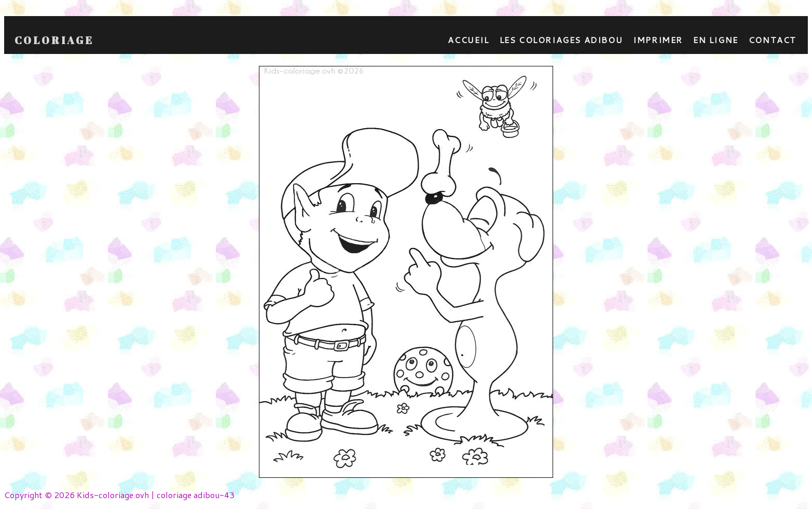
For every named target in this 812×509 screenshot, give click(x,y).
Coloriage (54, 40)
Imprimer (658, 40)
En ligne (716, 40)
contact (773, 40)
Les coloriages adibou (561, 40)
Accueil (468, 40)
